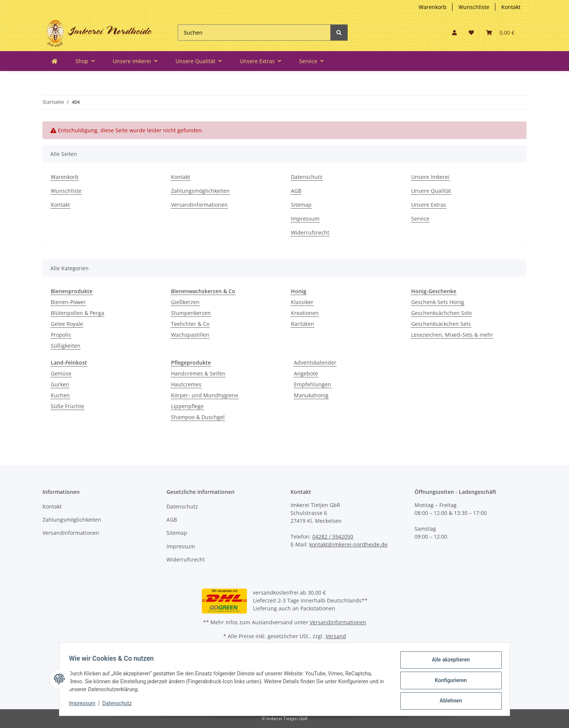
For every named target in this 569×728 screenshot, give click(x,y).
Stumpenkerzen (191, 313)
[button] (454, 33)
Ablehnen (448, 701)
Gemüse (61, 373)
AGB (296, 191)
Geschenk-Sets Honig (438, 302)
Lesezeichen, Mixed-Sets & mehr (452, 335)
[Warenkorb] (500, 33)
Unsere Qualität (431, 191)
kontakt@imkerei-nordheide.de (348, 544)
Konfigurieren (448, 682)
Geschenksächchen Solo (441, 313)
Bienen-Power (68, 302)
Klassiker (302, 302)
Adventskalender (315, 362)
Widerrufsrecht (310, 232)
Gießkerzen (185, 302)
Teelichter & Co (190, 324)
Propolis (61, 335)
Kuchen (60, 395)
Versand (336, 636)
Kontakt (511, 7)
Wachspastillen (190, 335)
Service (420, 219)
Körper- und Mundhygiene (205, 395)
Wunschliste (474, 7)
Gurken (60, 384)
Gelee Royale (67, 324)
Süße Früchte (67, 406)
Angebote (306, 373)
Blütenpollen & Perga (77, 313)
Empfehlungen (312, 384)
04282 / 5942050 (333, 537)
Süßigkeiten (66, 346)
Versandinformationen (199, 205)
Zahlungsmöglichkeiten (200, 191)
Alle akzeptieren (448, 662)
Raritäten (303, 324)
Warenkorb (433, 7)
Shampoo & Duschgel (198, 417)
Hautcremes (186, 384)
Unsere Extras (429, 205)
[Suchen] (254, 33)
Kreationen (305, 313)
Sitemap (301, 205)
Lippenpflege (187, 406)
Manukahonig (311, 395)
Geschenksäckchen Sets (441, 324)
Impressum (305, 219)
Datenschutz (307, 177)
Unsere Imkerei (430, 177)
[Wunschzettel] (471, 33)
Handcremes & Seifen (198, 373)
